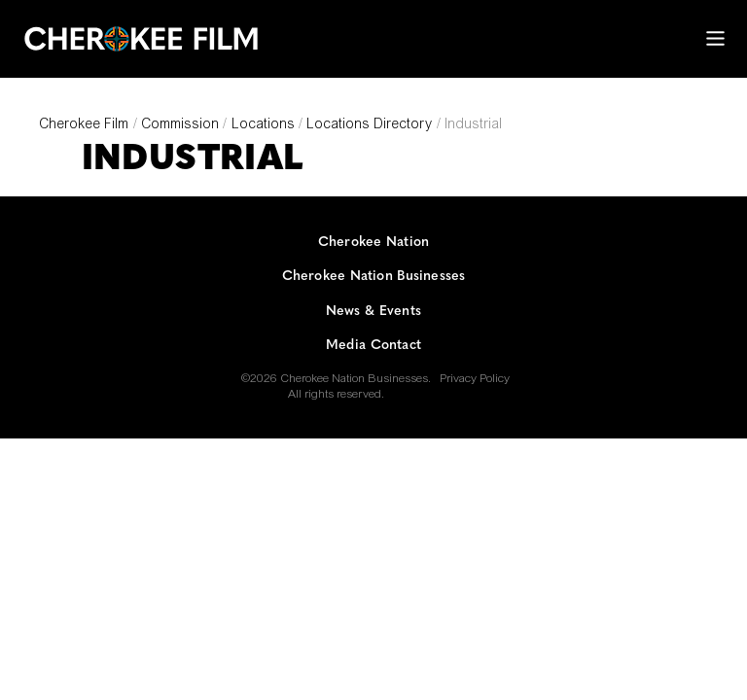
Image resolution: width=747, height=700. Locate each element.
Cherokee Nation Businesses (374, 277)
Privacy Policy (475, 379)
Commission (180, 125)
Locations (263, 125)
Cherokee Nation (373, 243)
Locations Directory (369, 125)
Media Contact (373, 346)
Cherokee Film (84, 125)
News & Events (373, 312)
